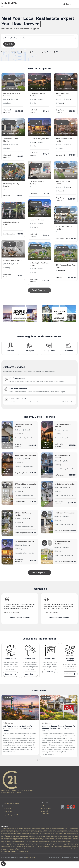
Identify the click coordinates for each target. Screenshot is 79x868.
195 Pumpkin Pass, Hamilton (25, 457)
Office (57, 52)
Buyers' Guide (45, 811)
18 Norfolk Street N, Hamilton (65, 486)
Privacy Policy (66, 857)
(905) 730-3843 (9, 812)
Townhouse (35, 52)
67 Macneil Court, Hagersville (26, 486)
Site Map (75, 857)
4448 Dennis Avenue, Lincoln (65, 515)
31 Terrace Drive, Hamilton (25, 543)
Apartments (46, 52)
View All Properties (39, 573)
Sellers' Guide (45, 814)
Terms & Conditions (55, 857)
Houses (24, 52)
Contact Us (44, 806)
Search (9, 44)
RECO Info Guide (46, 808)
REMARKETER (31, 857)
